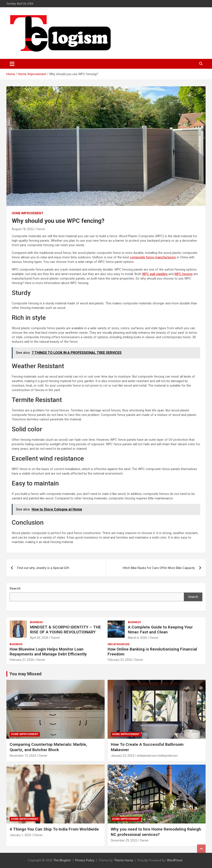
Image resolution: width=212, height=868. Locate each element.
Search (193, 597)
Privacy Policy (85, 860)
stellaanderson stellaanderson (157, 756)
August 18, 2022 (23, 229)
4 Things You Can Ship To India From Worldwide (54, 829)
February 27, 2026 (22, 660)
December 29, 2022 (124, 840)
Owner (41, 229)
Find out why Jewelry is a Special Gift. (43, 568)
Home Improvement (28, 213)
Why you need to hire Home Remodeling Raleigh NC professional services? (156, 832)
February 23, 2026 (120, 660)
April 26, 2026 (39, 638)
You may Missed (25, 674)
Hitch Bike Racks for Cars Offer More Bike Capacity (159, 568)
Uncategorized (119, 644)
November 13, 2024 (23, 756)
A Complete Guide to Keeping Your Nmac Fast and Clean (160, 630)
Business (36, 622)
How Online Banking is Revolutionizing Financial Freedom (152, 652)
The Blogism (62, 860)
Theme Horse (124, 860)
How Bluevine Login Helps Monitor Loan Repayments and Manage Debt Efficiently (48, 652)
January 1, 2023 (20, 835)
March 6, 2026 (137, 638)
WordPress (175, 860)
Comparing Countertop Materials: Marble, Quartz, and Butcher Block (48, 747)
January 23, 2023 (122, 756)
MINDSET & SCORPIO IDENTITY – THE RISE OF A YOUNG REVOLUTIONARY (65, 630)
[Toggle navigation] (12, 64)
